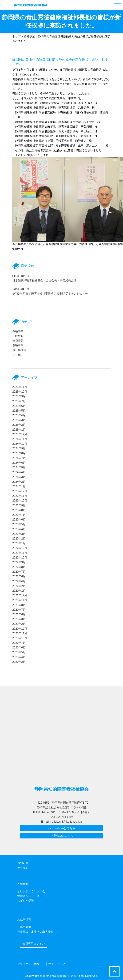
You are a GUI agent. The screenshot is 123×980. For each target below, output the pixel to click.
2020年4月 (19, 657)
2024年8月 (19, 453)
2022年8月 (19, 567)
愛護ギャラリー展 (28, 896)
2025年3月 (19, 420)
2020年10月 (20, 638)
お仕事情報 (19, 350)
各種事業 (18, 331)
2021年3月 (19, 619)
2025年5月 (19, 411)
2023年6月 (19, 520)
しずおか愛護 (26, 901)
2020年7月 (19, 643)
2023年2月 (19, 539)
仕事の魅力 (24, 927)
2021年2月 (19, 624)
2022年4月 (19, 581)
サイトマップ (57, 964)
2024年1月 (19, 486)
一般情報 (18, 336)
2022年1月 (19, 591)
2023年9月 (19, 505)
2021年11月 (20, 600)
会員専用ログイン (34, 944)
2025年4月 (19, 415)
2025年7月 (19, 401)
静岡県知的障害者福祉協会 (31, 5)
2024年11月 (20, 439)
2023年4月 (19, 529)
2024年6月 (19, 463)
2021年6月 (19, 614)
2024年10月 (20, 444)
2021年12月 (20, 595)
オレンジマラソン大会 (31, 891)
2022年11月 (20, 553)
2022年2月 (19, 586)
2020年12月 (20, 629)
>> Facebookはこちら (62, 828)
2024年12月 (20, 434)
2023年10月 (20, 501)
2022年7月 (19, 572)
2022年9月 (19, 562)
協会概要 (23, 868)
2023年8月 (19, 510)
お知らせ (23, 863)
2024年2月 (19, 482)
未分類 (17, 355)
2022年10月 (20, 558)
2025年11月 (20, 387)
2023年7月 (19, 515)
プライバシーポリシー (31, 964)
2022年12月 (20, 548)
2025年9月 (19, 396)
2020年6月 (19, 647)
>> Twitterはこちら (62, 836)
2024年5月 (19, 467)
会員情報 (18, 341)
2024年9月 (19, 448)
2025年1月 (19, 430)
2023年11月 (20, 496)
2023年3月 (19, 534)
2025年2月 (19, 425)
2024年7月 (19, 458)
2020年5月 (19, 652)
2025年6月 (19, 406)
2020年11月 (20, 633)
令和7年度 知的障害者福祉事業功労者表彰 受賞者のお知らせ (50, 294)
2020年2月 (19, 662)
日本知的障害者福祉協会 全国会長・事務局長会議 (44, 280)
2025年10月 (20, 392)
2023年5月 (19, 524)
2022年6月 (19, 576)
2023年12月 (20, 491)
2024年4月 (19, 472)
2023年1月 (19, 543)
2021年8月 (19, 605)
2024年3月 (19, 477)
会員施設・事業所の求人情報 (35, 932)
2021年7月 (19, 610)
